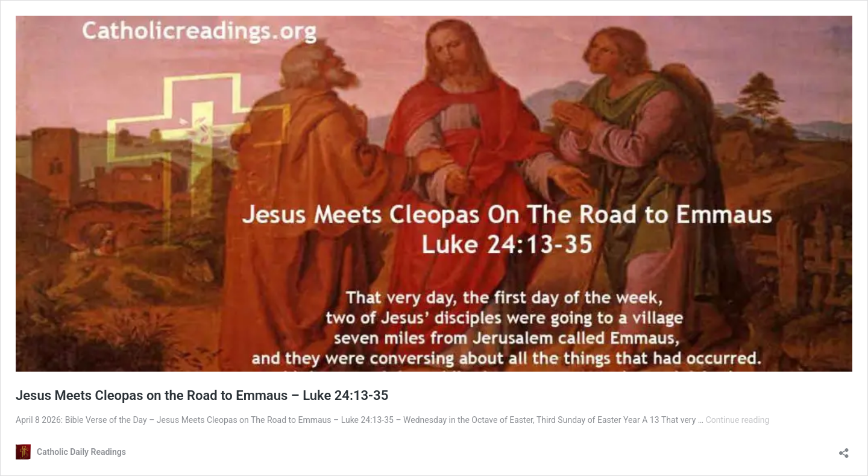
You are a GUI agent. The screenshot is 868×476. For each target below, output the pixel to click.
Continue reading (738, 420)
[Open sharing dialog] (844, 449)
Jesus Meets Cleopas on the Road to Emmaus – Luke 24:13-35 (202, 395)
